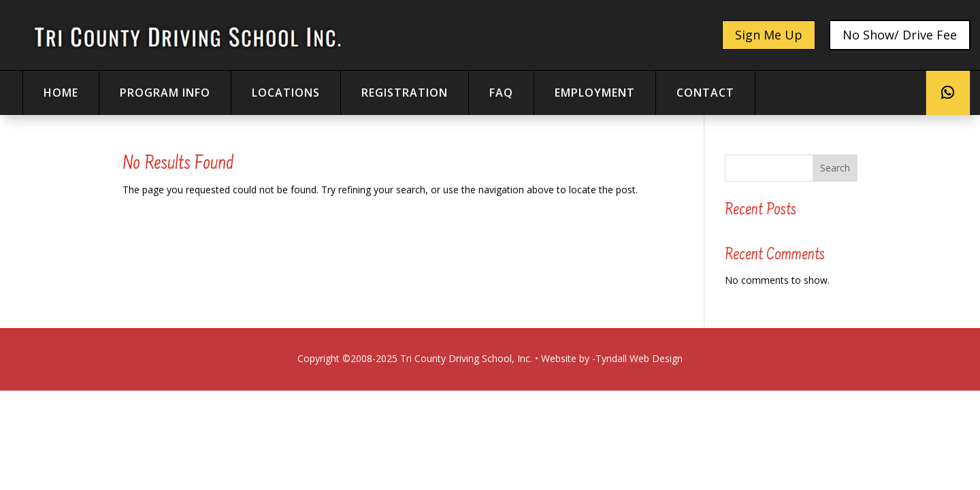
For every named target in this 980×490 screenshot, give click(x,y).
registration (405, 93)
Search (835, 168)
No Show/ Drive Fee (900, 35)
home (61, 93)
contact (705, 93)
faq (501, 93)
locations (286, 93)
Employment (595, 93)
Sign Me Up (769, 35)
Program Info (165, 93)
